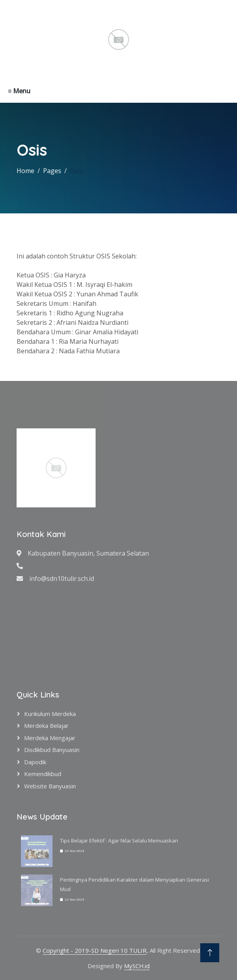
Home (25, 171)
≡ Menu (19, 91)
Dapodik (35, 762)
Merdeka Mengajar (50, 738)
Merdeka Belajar (46, 726)
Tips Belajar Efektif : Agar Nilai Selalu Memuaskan (119, 841)
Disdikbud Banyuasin (52, 750)
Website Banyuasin (50, 786)
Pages (52, 171)
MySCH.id (137, 966)
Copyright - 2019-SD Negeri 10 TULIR (95, 950)
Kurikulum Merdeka (50, 714)
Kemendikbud (43, 774)
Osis (76, 171)
